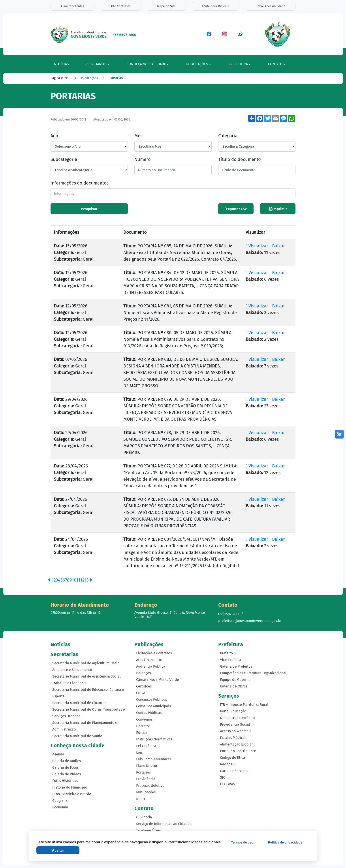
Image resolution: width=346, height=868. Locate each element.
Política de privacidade (285, 842)
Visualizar (257, 246)
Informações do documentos (80, 183)
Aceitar (58, 850)
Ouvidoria (144, 817)
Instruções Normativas (154, 739)
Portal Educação (233, 711)
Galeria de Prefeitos (236, 666)
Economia (60, 807)
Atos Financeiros (149, 660)
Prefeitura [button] (240, 64)
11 (78, 580)
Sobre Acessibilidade (271, 6)
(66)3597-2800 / (231, 614)
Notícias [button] (61, 64)
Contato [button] (277, 64)
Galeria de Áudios (67, 761)
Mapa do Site (166, 6)
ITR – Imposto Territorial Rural (244, 704)
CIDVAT (141, 693)
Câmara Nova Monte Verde (158, 680)
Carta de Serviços (234, 771)
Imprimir (278, 209)
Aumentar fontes (72, 6)
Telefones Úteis (148, 830)
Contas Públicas (149, 713)
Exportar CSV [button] (236, 209)
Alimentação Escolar (236, 744)
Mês (138, 136)
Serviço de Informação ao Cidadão (164, 824)
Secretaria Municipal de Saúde (77, 736)
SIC (223, 777)
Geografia (60, 800)
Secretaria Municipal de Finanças (79, 703)
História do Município (70, 787)
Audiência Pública (151, 666)
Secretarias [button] (97, 64)
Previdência (146, 779)
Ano (54, 136)
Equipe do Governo (235, 680)
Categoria (228, 136)
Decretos (143, 726)
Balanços (143, 673)
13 (87, 580)
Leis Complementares (154, 759)
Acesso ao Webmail (235, 731)
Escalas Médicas (233, 737)
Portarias (116, 78)
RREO (141, 799)
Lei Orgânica (146, 746)
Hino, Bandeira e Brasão (72, 794)
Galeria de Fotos (65, 767)
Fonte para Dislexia (216, 6)
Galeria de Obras (234, 686)
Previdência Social (235, 724)
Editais (142, 733)
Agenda (58, 754)
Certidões (144, 686)
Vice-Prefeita (230, 660)
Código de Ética (233, 757)
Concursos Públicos (151, 699)
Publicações (89, 78)
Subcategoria (64, 159)
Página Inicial (60, 78)
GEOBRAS (228, 784)
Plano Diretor (147, 766)
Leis (139, 752)
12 (82, 580)
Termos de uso (242, 842)
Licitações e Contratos (154, 653)
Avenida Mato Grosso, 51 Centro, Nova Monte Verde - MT (170, 615)
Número (143, 159)
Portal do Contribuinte (238, 751)
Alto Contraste (121, 6)
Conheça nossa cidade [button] (148, 64)
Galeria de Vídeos (67, 774)
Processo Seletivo (150, 786)
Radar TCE (228, 764)
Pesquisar (89, 209)
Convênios (144, 719)
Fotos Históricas (65, 780)
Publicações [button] (199, 64)
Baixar (278, 246)
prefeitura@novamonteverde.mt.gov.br (250, 621)
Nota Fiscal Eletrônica (238, 718)
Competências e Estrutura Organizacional (253, 673)
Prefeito (226, 653)
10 (74, 580)
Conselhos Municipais (153, 706)
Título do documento (240, 159)
